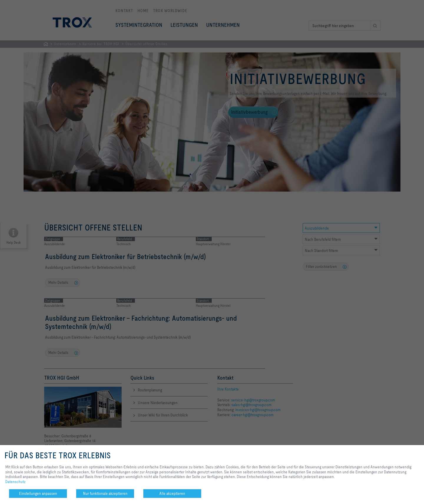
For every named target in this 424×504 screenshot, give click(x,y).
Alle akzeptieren (172, 493)
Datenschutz (15, 482)
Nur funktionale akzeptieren (105, 493)
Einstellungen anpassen (38, 493)
